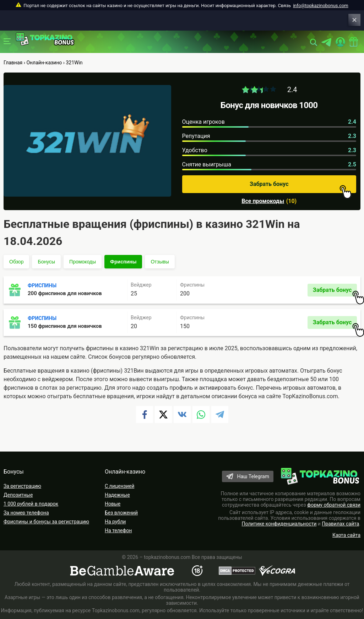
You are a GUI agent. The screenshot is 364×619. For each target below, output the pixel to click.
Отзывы (160, 262)
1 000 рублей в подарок (31, 504)
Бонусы (46, 262)
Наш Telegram (253, 476)
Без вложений (121, 513)
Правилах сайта (340, 524)
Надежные (117, 495)
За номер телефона (26, 513)
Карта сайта (346, 535)
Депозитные (18, 495)
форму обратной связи (334, 505)
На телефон (118, 530)
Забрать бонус (301, 187)
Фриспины (123, 262)
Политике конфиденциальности (279, 524)
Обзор (16, 262)
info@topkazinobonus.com (320, 6)
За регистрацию (22, 486)
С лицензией (119, 486)
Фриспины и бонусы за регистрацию (46, 522)
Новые (113, 504)
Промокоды (83, 262)
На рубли (115, 522)
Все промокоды (263, 201)
